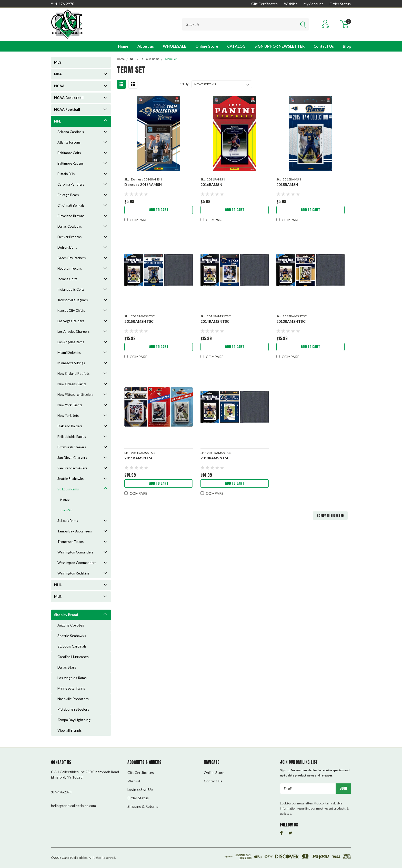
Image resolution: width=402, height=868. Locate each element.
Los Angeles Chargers (73, 331)
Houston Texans (70, 268)
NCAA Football (67, 109)
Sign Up (147, 789)
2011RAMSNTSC (139, 458)
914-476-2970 (63, 4)
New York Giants (70, 405)
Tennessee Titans (71, 542)
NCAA (59, 86)
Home (123, 46)
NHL (58, 585)
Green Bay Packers (72, 258)
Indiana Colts (67, 279)
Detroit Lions (67, 247)
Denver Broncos (69, 237)
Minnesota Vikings (71, 363)
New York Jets (68, 416)
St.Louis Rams (68, 521)
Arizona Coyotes (71, 625)
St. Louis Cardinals (72, 646)
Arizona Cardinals (71, 132)
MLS (58, 62)
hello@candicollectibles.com (73, 806)
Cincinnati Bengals (71, 205)
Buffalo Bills (66, 174)
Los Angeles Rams (71, 342)
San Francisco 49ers (72, 468)
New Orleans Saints (72, 384)
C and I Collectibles (75, 858)
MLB (58, 596)
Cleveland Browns (71, 216)
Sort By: (184, 84)
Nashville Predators (73, 699)
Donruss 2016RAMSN (143, 184)
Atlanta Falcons (69, 142)
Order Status (340, 4)
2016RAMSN (211, 184)
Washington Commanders (77, 563)
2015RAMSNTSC (139, 321)
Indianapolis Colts (71, 289)
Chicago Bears (68, 195)
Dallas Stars (67, 667)
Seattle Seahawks (71, 479)
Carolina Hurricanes (73, 657)
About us (146, 46)
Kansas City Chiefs (71, 310)
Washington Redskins (73, 573)
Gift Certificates (264, 4)
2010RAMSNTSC (215, 458)
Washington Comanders (75, 552)
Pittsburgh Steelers (72, 447)
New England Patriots (73, 374)
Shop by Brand (66, 615)
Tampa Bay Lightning (74, 720)
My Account (313, 4)
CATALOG (236, 46)
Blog (347, 46)
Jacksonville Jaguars (73, 300)
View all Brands (70, 730)
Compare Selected (330, 516)
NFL (57, 121)
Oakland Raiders (70, 426)
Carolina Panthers (71, 184)
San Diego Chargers (72, 458)
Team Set (66, 510)
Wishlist (291, 4)
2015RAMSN (287, 184)
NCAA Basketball (69, 98)
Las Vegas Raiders (71, 321)
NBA (58, 74)
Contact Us (324, 46)
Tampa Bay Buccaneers (75, 531)
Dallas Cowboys (70, 226)
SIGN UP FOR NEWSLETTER (280, 46)
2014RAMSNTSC (215, 321)
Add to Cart (159, 210)
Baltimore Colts (69, 153)
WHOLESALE (175, 46)
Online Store (207, 46)
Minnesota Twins (71, 688)
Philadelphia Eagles (72, 437)
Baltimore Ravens (71, 163)
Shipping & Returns (143, 806)
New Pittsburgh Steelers (75, 395)
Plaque (65, 499)
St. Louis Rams (68, 489)
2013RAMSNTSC (291, 321)
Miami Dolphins (69, 352)
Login (132, 789)
